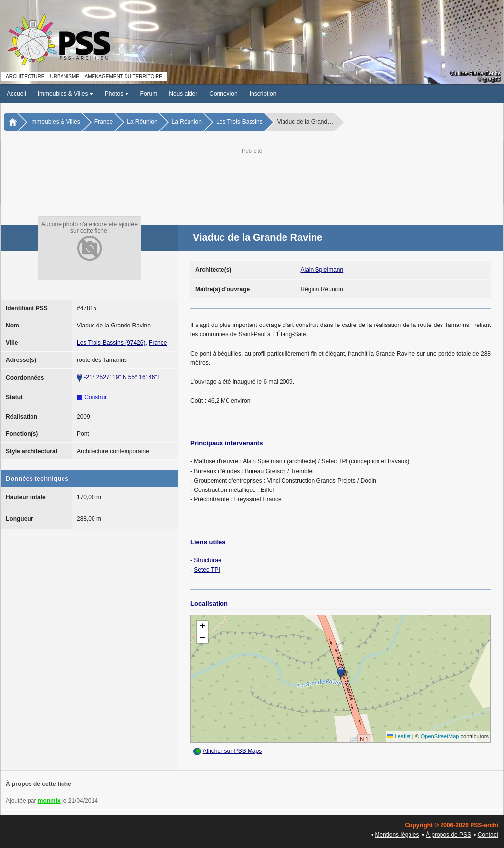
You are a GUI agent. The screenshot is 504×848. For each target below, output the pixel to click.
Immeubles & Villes (65, 94)
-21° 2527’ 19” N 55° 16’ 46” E (123, 377)
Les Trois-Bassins (239, 122)
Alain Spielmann (322, 270)
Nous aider (183, 94)
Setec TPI (207, 570)
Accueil (16, 94)
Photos (117, 94)
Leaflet (399, 736)
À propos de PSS (448, 835)
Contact (488, 835)
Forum (149, 94)
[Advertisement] (252, 178)
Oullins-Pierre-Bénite (476, 73)
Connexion (223, 94)
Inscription (263, 94)
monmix (49, 801)
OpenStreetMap (440, 736)
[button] (341, 673)
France (104, 122)
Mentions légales (397, 835)
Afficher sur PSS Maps (233, 751)
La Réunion (142, 122)
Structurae (207, 560)
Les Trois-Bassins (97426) (111, 343)
